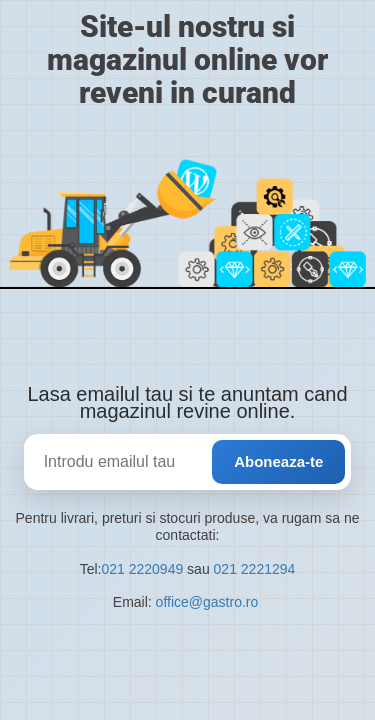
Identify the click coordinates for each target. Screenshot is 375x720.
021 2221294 (255, 569)
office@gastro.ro (209, 602)
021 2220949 (142, 569)
